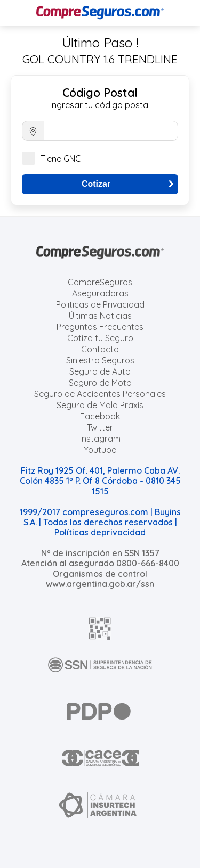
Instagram (100, 439)
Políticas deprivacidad (100, 532)
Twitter (100, 427)
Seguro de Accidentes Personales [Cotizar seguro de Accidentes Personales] (100, 394)
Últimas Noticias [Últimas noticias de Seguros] (100, 316)
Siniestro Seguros (100, 360)
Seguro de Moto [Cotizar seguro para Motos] (100, 383)
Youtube (100, 450)
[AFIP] (100, 629)
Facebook (100, 416)
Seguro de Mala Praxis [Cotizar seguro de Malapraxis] (100, 405)
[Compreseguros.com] (100, 13)
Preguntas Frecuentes (100, 327)
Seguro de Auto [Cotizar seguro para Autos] (100, 371)
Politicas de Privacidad (100, 304)
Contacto (100, 349)
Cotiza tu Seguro (100, 338)
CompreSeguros (100, 282)
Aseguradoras (100, 293)
